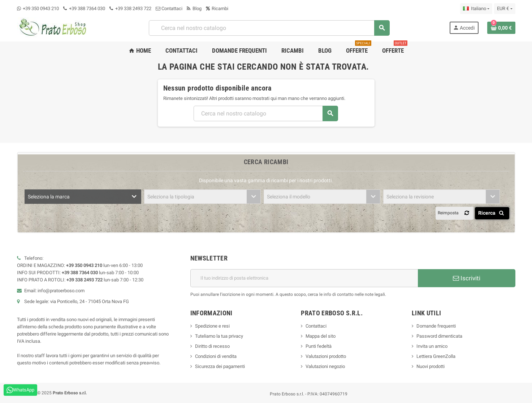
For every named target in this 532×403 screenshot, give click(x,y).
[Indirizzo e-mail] (304, 278)
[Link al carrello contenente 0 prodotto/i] (501, 28)
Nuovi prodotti (431, 366)
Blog (194, 8)
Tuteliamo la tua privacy (219, 336)
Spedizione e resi (212, 326)
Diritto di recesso (212, 346)
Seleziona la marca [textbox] (49, 197)
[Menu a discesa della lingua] (476, 9)
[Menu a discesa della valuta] (505, 9)
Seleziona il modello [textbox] (289, 197)
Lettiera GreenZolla (436, 356)
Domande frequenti (436, 326)
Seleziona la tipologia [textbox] (171, 197)
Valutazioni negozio (325, 366)
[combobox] (269, 28)
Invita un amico (432, 346)
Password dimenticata (439, 336)
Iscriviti (467, 278)
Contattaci (169, 8)
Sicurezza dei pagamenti (220, 366)
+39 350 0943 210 (41, 8)
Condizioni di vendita (216, 356)
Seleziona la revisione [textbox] (410, 197)
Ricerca (492, 213)
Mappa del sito (321, 336)
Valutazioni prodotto (326, 356)
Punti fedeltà (319, 346)
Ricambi (217, 8)
